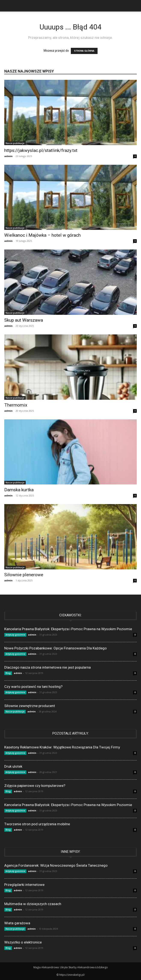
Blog (8, 673)
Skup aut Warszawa (24, 320)
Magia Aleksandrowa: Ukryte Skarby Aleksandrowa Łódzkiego (71, 967)
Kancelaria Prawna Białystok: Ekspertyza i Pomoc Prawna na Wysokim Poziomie (68, 629)
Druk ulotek (13, 766)
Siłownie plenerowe (24, 575)
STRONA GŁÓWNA (84, 51)
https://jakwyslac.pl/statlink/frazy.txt (41, 150)
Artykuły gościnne (15, 635)
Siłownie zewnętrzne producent (30, 706)
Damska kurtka (19, 490)
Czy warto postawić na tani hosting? (33, 687)
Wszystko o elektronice (23, 942)
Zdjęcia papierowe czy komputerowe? (35, 786)
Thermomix (16, 405)
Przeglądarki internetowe (24, 885)
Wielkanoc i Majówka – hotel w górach (42, 235)
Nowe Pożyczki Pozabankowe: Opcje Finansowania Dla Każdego (56, 648)
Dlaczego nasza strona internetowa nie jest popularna (47, 667)
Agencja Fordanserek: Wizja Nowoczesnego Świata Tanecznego (56, 865)
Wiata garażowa (17, 923)
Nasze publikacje (15, 143)
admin (8, 156)
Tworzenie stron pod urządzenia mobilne (37, 824)
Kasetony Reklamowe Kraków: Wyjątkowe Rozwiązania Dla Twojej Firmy (62, 747)
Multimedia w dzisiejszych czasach (33, 904)
